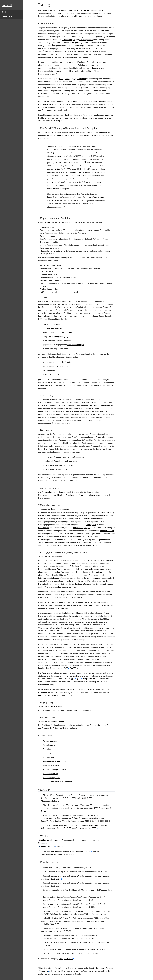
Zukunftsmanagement (52, 778)
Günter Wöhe (103, 31)
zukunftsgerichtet (86, 40)
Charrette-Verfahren (64, 628)
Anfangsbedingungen (62, 337)
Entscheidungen (69, 40)
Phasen (106, 239)
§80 (66, 668)
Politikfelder (71, 172)
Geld (95, 405)
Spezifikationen (98, 408)
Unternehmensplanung (60, 509)
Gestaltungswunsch (82, 46)
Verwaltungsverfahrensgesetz (56, 587)
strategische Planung (93, 545)
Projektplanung (57, 706)
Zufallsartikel (7, 17)
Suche (5, 12)
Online (44, 811)
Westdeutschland (105, 132)
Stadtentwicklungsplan (91, 605)
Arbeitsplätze (91, 525)
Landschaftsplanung (61, 578)
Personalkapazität (107, 531)
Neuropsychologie (51, 115)
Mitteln (80, 62)
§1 (73, 679)
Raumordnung (82, 572)
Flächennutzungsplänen (66, 569)
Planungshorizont (49, 534)
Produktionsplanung (64, 540)
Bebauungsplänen (46, 569)
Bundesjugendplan (90, 166)
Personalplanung (99, 540)
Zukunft (50, 222)
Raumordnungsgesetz (61, 189)
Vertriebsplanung (45, 542)
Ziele (58, 324)
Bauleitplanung (47, 673)
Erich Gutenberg (108, 513)
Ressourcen (105, 405)
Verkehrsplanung (94, 578)
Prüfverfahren (91, 380)
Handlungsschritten (61, 13)
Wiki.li (7, 5)
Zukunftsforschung (50, 774)
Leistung (69, 332)
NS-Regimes (52, 153)
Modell (107, 304)
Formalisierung (49, 745)
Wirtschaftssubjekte (50, 492)
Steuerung (96, 68)
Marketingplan (71, 542)
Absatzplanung (59, 542)
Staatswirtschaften (63, 156)
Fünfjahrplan (48, 753)
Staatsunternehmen (87, 495)
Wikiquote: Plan (48, 846)
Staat (89, 492)
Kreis (63, 481)
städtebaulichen (92, 563)
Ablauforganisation (50, 741)
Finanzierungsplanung (82, 540)
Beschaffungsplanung (47, 540)
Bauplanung (73, 690)
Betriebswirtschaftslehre (93, 519)
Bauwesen (45, 690)
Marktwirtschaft (54, 182)
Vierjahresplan (73, 150)
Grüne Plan (60, 169)
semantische (43, 386)
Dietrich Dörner (49, 795)
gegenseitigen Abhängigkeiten (82, 283)
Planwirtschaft (59, 132)
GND (61, 959)
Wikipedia (63, 968)
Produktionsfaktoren (69, 516)
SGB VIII (74, 668)
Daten (100, 16)
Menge (91, 16)
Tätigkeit (87, 10)
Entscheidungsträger (81, 528)
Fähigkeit (75, 10)
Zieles (92, 13)
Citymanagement (45, 628)
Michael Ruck (64, 194)
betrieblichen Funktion (86, 537)
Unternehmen (64, 492)
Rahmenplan (63, 608)
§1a (79, 679)
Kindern (65, 728)
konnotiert (60, 135)
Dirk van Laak (49, 852)
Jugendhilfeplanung (98, 645)
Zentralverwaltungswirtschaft (54, 770)
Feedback (75, 478)
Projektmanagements (85, 710)
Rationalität (43, 107)
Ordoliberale (82, 172)
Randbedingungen (63, 341)
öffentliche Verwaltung (66, 495)
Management (64, 79)
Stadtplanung (56, 556)
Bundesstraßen (81, 584)
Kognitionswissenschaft (48, 104)
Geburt (56, 728)
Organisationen (80, 79)
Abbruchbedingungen (76, 345)
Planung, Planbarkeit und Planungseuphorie (73, 852)
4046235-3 (68, 959)
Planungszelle (49, 757)
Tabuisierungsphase (84, 200)
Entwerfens (43, 693)
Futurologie (48, 749)
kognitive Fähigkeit (70, 101)
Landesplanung (101, 572)
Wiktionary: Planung (50, 840)
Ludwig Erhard (75, 176)
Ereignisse (76, 43)
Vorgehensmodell (46, 68)
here (80, 971)
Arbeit (60, 328)
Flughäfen (95, 584)
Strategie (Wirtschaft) (51, 766)
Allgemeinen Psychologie (96, 101)
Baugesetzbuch (97, 569)
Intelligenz (55, 107)
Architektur (88, 690)
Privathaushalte (77, 492)
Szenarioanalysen (68, 57)
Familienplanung (58, 721)
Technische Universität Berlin (73, 938)
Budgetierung (48, 328)
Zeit (90, 405)
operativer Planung (59, 545)
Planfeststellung (45, 584)
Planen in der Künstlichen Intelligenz (58, 782)
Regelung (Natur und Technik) (55, 761)
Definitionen (48, 324)
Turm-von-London (48, 121)
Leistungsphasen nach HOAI (50, 695)
